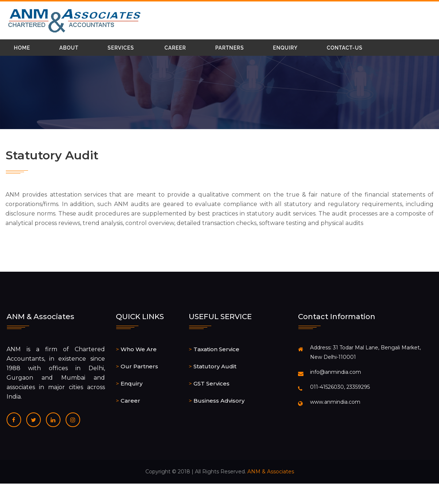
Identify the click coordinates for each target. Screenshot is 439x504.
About (69, 48)
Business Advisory (219, 401)
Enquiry (285, 48)
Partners (230, 48)
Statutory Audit (215, 366)
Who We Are (139, 349)
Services (121, 48)
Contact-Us (345, 48)
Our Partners (139, 366)
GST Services (211, 383)
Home (22, 48)
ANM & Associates (271, 472)
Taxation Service (216, 349)
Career (175, 48)
